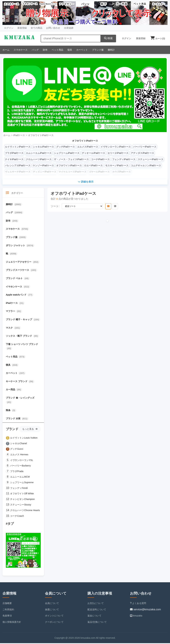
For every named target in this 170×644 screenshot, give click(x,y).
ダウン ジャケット (16, 246)
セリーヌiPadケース (118, 153)
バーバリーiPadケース (145, 147)
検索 (108, 38)
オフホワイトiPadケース (41, 135)
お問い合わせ (53, 28)
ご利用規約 (8, 610)
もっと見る (30, 430)
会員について (52, 604)
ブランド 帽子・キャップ (19, 320)
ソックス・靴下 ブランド (19, 337)
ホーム (6, 50)
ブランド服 (98, 50)
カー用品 (11, 390)
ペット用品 (57, 50)
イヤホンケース (14, 287)
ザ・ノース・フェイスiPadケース (71, 159)
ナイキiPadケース (14, 159)
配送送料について (97, 610)
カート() (158, 38)
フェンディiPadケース (124, 159)
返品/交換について (97, 623)
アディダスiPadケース (142, 153)
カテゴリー (14, 193)
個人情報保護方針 (12, 623)
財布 (45, 50)
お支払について (96, 604)
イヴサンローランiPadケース (116, 147)
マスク (10, 328)
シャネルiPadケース (43, 147)
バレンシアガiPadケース (18, 165)
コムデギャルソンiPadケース (146, 165)
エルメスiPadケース (88, 147)
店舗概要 (7, 604)
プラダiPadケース (14, 153)
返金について (94, 616)
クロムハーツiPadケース (39, 159)
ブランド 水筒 (13, 419)
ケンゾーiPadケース (43, 165)
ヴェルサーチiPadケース (18, 172)
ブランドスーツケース (18, 271)
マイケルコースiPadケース (73, 172)
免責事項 (7, 616)
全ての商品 (37, 28)
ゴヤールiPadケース (99, 172)
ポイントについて (54, 616)
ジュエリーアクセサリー (19, 263)
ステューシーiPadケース (151, 159)
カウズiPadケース (122, 172)
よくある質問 (138, 604)
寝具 (70, 50)
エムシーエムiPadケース (39, 153)
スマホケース (21, 50)
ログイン (9, 28)
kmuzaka (136, 616)
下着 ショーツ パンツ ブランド (22, 345)
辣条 (8, 411)
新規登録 (22, 28)
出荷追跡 (69, 28)
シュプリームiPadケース (67, 153)
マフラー (11, 312)
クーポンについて (54, 623)
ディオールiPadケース (93, 153)
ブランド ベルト (15, 279)
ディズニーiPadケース (44, 172)
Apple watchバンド (16, 295)
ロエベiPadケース (93, 165)
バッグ (35, 50)
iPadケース (19, 135)
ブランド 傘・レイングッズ (20, 398)
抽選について (52, 610)
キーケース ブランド (17, 382)
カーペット (82, 50)
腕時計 (111, 50)
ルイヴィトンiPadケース (18, 147)
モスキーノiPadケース (117, 165)
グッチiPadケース (66, 147)
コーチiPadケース (100, 159)
